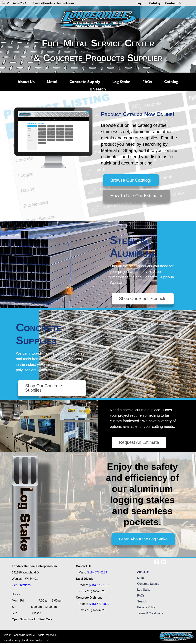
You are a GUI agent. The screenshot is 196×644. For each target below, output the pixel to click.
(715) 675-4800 (99, 605)
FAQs (141, 596)
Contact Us (173, 3)
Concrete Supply (148, 584)
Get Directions (21, 586)
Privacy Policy (146, 608)
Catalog (155, 3)
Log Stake (144, 590)
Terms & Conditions (150, 614)
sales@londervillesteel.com (53, 3)
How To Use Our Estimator (136, 196)
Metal (141, 579)
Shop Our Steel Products (144, 299)
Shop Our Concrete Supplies (44, 388)
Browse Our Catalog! (131, 180)
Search (98, 89)
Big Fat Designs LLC (37, 641)
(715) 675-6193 (14, 3)
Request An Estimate (140, 443)
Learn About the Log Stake (143, 540)
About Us (143, 573)
